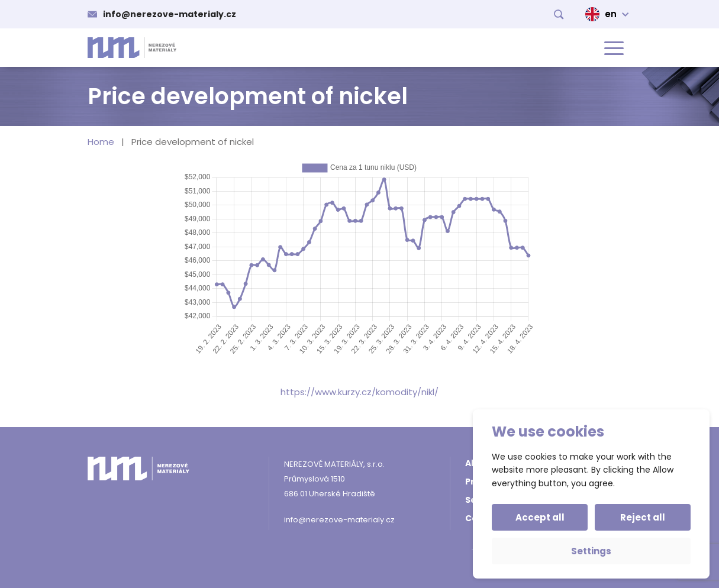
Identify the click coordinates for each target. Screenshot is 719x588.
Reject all (643, 517)
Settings (591, 551)
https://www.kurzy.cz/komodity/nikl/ (359, 392)
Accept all (540, 517)
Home (101, 142)
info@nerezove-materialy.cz (170, 14)
